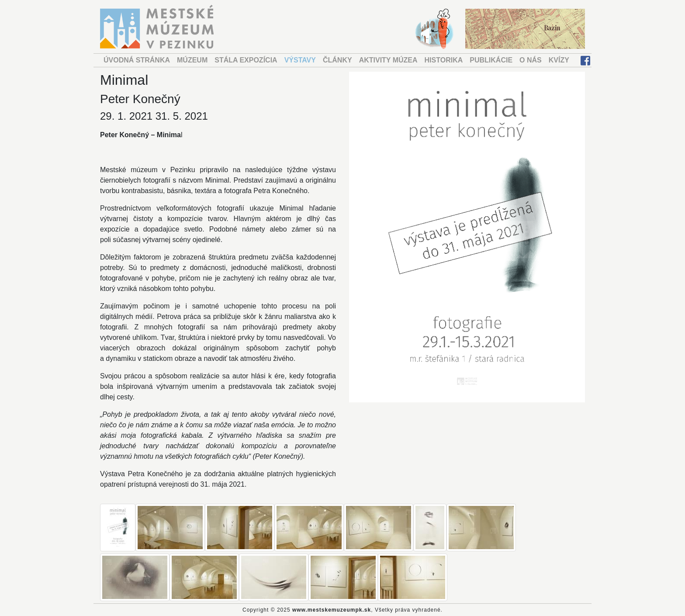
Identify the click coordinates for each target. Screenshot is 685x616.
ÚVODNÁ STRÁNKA (137, 60)
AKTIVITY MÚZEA (388, 60)
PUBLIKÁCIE (491, 60)
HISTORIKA (444, 60)
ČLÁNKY (337, 60)
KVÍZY (559, 60)
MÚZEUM (192, 60)
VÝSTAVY (300, 60)
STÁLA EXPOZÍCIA (246, 60)
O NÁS (531, 60)
